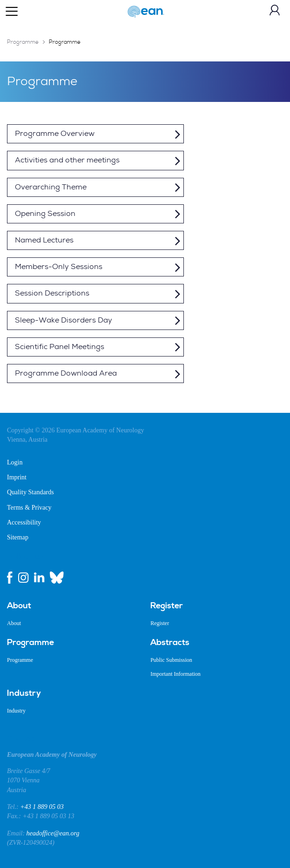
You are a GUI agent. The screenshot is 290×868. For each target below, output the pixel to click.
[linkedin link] (39, 578)
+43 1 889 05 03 (42, 807)
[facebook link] (10, 578)
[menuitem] (72, 606)
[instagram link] (23, 578)
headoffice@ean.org (53, 833)
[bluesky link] (57, 578)
